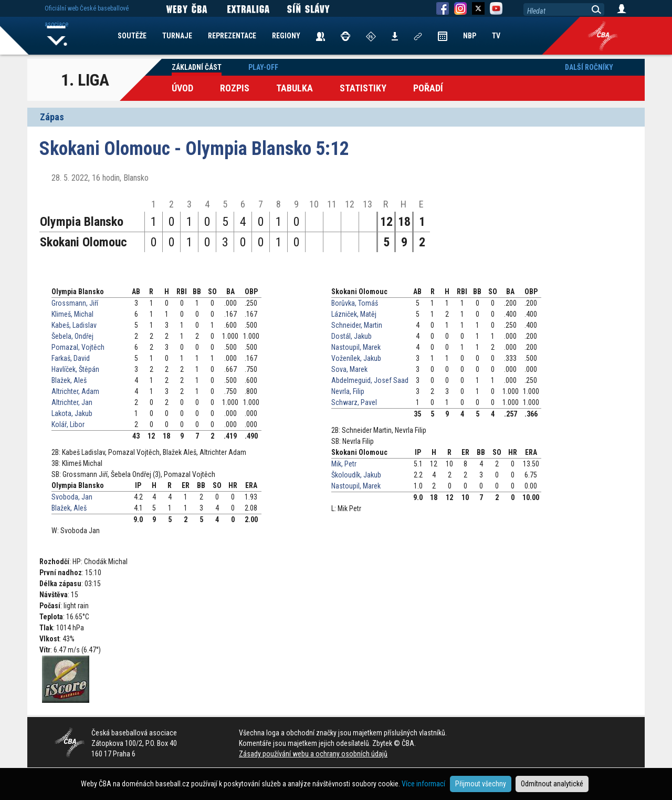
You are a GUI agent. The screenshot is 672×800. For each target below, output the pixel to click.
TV (496, 36)
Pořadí (428, 88)
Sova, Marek (349, 369)
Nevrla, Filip (348, 391)
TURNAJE (177, 36)
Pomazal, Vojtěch (78, 347)
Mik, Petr (344, 464)
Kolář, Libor (68, 424)
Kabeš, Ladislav (74, 325)
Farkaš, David (71, 358)
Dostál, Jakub (351, 336)
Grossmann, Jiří (75, 303)
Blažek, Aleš (69, 380)
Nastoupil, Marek (356, 347)
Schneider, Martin (357, 325)
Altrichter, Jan (72, 402)
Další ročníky (589, 67)
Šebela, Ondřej (72, 336)
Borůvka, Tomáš (355, 303)
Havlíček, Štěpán (75, 369)
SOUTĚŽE (132, 36)
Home (57, 36)
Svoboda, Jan (72, 497)
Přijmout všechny (481, 784)
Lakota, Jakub (72, 413)
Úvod (182, 88)
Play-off (263, 67)
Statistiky (363, 88)
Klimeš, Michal (72, 314)
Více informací (423, 784)
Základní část (197, 67)
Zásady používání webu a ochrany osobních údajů (313, 754)
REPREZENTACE (232, 36)
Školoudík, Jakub (356, 475)
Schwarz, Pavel (354, 402)
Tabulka (295, 88)
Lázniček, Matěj (354, 314)
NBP (470, 36)
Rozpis (235, 88)
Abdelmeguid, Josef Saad (370, 380)
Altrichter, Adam (75, 391)
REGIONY (286, 36)
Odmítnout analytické (552, 784)
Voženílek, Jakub (356, 358)
